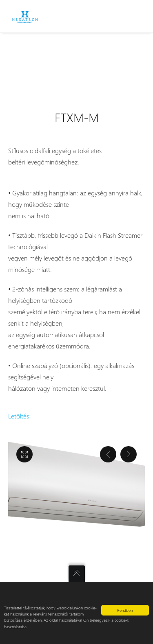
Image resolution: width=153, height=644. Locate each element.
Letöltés (19, 416)
